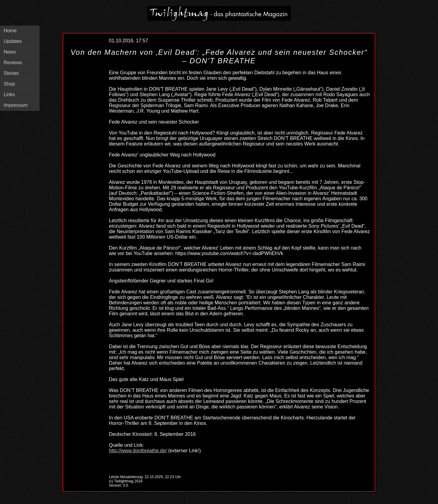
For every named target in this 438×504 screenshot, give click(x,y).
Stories (11, 73)
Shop (9, 84)
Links (9, 94)
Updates (13, 41)
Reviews (13, 63)
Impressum (16, 105)
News (10, 52)
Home (10, 31)
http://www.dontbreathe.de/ (138, 451)
